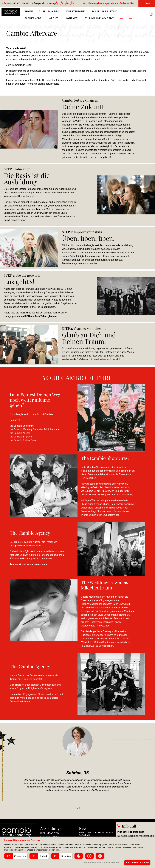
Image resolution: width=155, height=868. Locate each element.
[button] (16, 856)
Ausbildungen (50, 12)
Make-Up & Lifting (106, 12)
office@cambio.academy (44, 3)
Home (29, 12)
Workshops (34, 19)
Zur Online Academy (100, 18)
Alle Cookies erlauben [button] (137, 863)
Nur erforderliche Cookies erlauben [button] (102, 863)
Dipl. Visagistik (50, 833)
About (54, 19)
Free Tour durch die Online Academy (96, 834)
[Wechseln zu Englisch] (122, 19)
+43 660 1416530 (15, 3)
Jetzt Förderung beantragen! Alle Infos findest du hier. (108, 3)
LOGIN (147, 3)
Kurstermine (76, 12)
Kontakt (72, 19)
